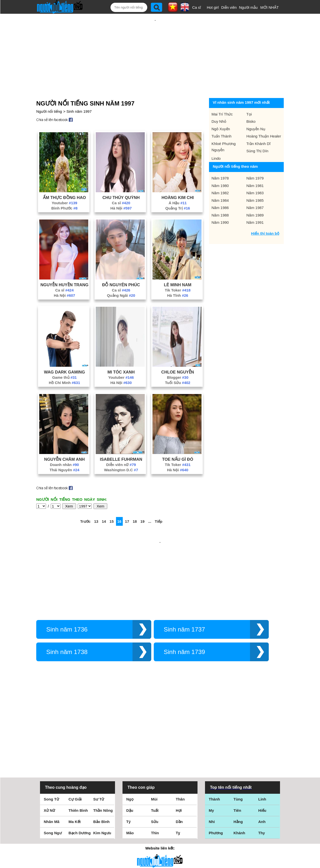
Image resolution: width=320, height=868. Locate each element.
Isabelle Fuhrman (121, 443)
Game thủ (64, 361)
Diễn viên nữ (121, 448)
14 (104, 505)
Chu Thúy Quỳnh (121, 181)
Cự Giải (75, 729)
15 (112, 505)
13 (96, 505)
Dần (179, 752)
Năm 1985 (255, 184)
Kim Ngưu (102, 763)
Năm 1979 (255, 162)
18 (135, 505)
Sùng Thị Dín (257, 135)
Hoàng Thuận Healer (264, 120)
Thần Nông (103, 740)
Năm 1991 (255, 206)
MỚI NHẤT (269, 7)
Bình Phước (64, 192)
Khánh (239, 763)
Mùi (154, 729)
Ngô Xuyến (221, 113)
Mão (130, 763)
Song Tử (51, 729)
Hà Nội (121, 192)
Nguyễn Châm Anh (64, 443)
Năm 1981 (255, 169)
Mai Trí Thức (222, 98)
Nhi (212, 752)
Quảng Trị (178, 192)
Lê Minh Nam (178, 268)
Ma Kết (75, 752)
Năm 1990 (220, 206)
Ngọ (130, 729)
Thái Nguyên (64, 454)
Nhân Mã (52, 752)
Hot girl (213, 7)
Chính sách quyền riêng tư (160, 840)
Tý (128, 752)
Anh (262, 752)
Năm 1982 (220, 177)
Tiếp (158, 505)
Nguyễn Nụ (256, 113)
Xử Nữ (49, 740)
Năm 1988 (220, 199)
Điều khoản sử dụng (160, 814)
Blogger (178, 361)
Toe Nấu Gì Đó (177, 443)
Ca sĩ (197, 7)
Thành (214, 729)
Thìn (155, 763)
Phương (216, 763)
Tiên (237, 740)
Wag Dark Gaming (64, 356)
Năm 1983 (255, 177)
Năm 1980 (220, 169)
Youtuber (64, 187)
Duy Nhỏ (219, 105)
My (211, 740)
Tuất (155, 740)
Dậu (130, 740)
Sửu (155, 752)
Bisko (251, 105)
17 (127, 505)
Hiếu (262, 740)
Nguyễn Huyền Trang (64, 268)
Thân (180, 729)
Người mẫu (248, 7)
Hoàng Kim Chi (178, 181)
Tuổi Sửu (178, 366)
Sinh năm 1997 (79, 95)
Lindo (216, 142)
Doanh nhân (64, 448)
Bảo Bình (101, 752)
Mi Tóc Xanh (121, 356)
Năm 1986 (220, 191)
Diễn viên (229, 7)
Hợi (179, 740)
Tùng (238, 729)
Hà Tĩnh (177, 279)
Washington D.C (121, 454)
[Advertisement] (155, 47)
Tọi (249, 98)
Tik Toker (178, 274)
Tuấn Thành (221, 120)
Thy (262, 763)
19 (143, 505)
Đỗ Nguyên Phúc (121, 268)
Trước (85, 505)
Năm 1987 (255, 191)
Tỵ (178, 763)
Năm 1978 (220, 162)
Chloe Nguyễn (178, 356)
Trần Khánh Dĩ (259, 127)
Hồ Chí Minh (64, 366)
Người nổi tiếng (49, 95)
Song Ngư (53, 763)
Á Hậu (177, 187)
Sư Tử (99, 729)
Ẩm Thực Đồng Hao (64, 181)
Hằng (238, 752)
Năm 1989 (255, 199)
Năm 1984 (220, 184)
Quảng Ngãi (121, 279)
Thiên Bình (78, 740)
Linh (262, 729)
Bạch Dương (80, 763)
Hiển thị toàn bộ (265, 217)
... (150, 505)
